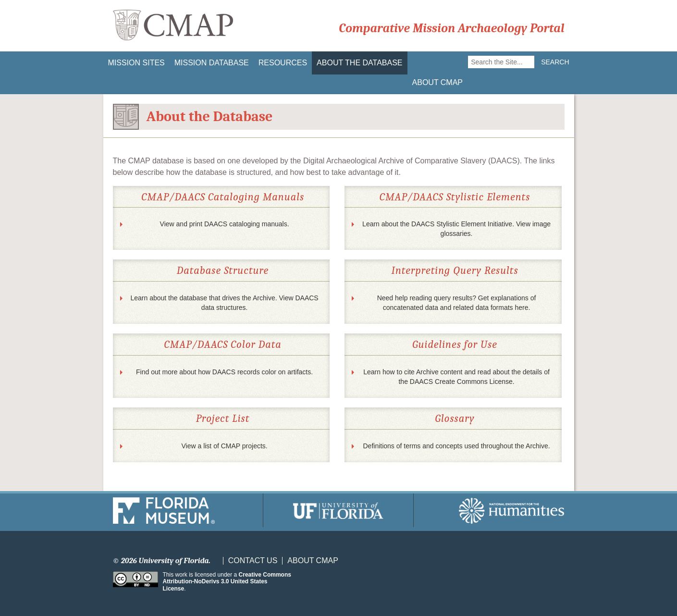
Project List (223, 419)
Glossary (455, 419)
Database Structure (223, 271)
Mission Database (212, 63)
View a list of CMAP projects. (224, 446)
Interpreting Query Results (455, 271)
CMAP (173, 26)
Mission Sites (136, 63)
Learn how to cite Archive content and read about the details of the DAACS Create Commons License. (456, 377)
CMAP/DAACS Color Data (222, 345)
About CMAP (438, 82)
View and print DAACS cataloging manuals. (225, 224)
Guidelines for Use (455, 345)
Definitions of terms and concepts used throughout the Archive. (457, 446)
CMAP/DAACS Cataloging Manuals (223, 197)
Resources (283, 63)
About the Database (359, 63)
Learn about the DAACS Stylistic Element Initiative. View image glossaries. (456, 229)
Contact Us (253, 561)
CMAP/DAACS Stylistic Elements (455, 197)
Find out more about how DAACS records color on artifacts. (224, 372)
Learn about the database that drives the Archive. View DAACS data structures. (224, 303)
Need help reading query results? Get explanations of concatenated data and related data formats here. (457, 303)
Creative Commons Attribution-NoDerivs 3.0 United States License (227, 582)
